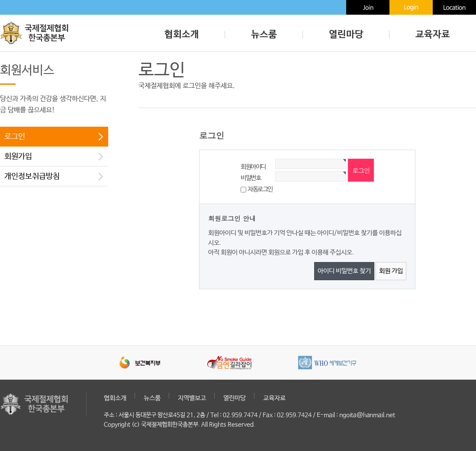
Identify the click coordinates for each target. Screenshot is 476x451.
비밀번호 (251, 178)
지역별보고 (192, 398)
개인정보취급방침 (32, 176)
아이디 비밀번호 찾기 (344, 271)
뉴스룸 (264, 35)
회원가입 (18, 157)
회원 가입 (391, 271)
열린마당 (346, 35)
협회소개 (182, 35)
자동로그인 (260, 189)
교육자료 (433, 35)
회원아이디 (253, 167)
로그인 (15, 137)
